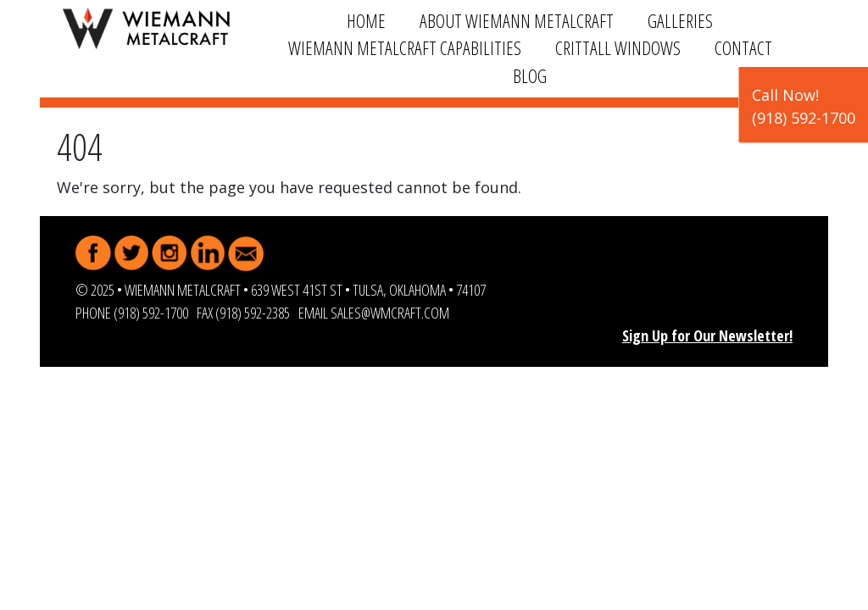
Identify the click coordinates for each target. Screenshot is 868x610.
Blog (530, 76)
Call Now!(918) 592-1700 (804, 106)
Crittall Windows (618, 48)
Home (366, 21)
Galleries (680, 21)
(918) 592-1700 (151, 313)
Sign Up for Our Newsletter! (707, 335)
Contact (743, 48)
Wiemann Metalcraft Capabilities (405, 48)
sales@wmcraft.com (390, 313)
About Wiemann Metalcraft (517, 21)
